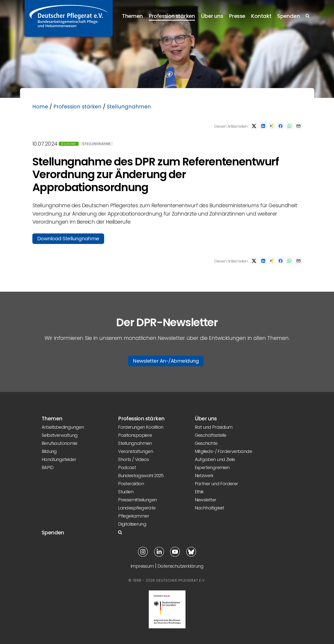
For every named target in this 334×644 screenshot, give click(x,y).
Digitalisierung (132, 524)
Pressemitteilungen (137, 500)
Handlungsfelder (59, 459)
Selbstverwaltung (60, 435)
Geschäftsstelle (211, 435)
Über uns (212, 16)
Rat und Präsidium (214, 427)
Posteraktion (131, 484)
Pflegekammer (134, 516)
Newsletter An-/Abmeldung (166, 361)
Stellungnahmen (129, 107)
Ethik (199, 492)
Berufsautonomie (59, 443)
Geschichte (206, 443)
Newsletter (206, 500)
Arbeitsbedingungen (63, 427)
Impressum (142, 566)
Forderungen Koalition (141, 427)
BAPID (48, 467)
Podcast (127, 467)
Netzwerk (204, 476)
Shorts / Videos (133, 459)
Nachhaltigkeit (210, 508)
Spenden (288, 16)
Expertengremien (212, 467)
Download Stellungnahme (68, 239)
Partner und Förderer (216, 484)
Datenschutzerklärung (180, 566)
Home (40, 107)
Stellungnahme (97, 144)
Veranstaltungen (136, 451)
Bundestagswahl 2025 (141, 476)
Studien (126, 492)
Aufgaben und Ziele (215, 459)
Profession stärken (172, 16)
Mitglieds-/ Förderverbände (223, 451)
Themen (132, 16)
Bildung (69, 144)
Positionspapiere (135, 435)
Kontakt (261, 16)
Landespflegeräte (137, 508)
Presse (237, 16)
